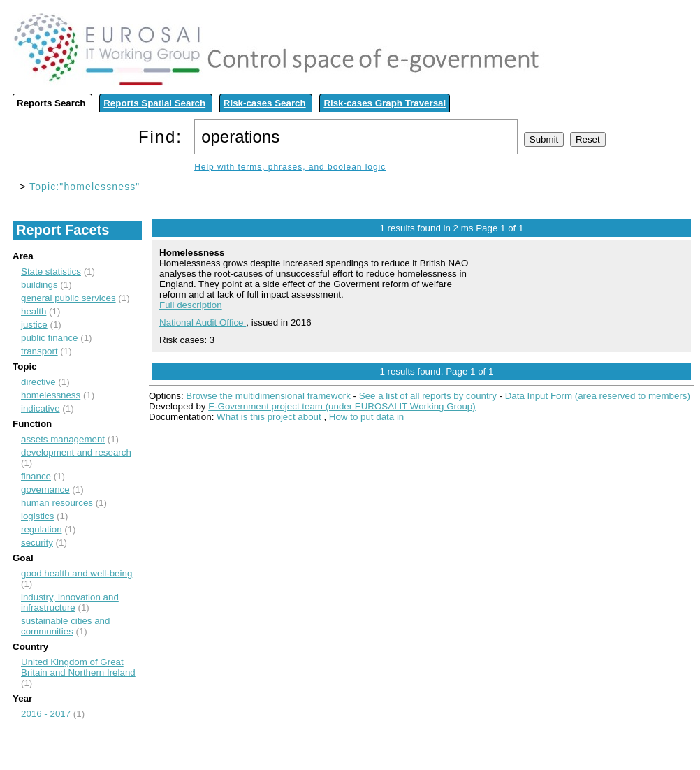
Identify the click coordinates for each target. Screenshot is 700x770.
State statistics (51, 271)
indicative (41, 408)
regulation (42, 529)
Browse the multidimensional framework (268, 396)
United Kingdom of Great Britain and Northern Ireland (78, 667)
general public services (68, 298)
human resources (57, 503)
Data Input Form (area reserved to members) (598, 396)
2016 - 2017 (46, 714)
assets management (63, 439)
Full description (191, 305)
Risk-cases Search (265, 103)
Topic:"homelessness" (85, 187)
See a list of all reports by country (428, 396)
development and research (76, 452)
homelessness (51, 395)
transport (39, 351)
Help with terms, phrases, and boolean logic (290, 167)
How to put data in (366, 417)
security (37, 543)
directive (38, 382)
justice (34, 325)
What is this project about (269, 417)
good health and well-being (76, 573)
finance (36, 476)
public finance (50, 338)
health (34, 311)
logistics (37, 516)
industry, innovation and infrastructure (70, 602)
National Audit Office (203, 322)
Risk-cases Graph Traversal (385, 103)
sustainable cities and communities (65, 626)
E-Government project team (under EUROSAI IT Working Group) (342, 406)
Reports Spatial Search (154, 103)
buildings (39, 285)
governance (45, 489)
